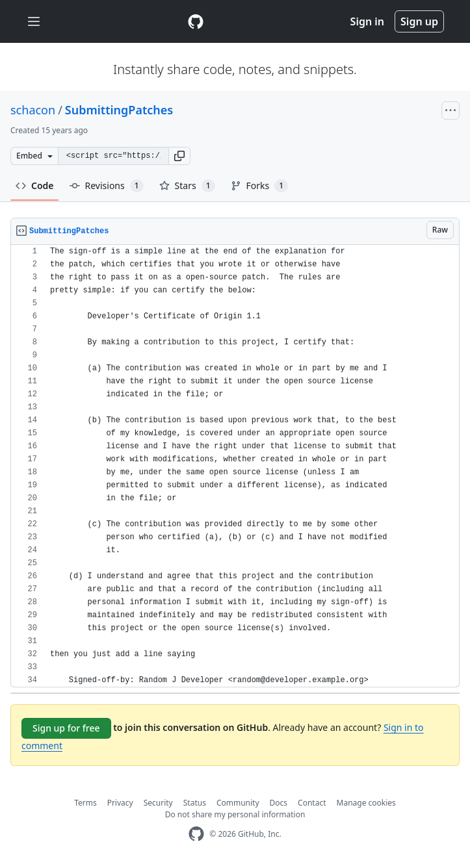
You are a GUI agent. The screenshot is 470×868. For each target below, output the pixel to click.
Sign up (419, 21)
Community (238, 803)
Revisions (107, 186)
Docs (279, 803)
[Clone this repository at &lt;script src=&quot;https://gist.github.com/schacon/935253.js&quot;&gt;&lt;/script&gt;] (113, 156)
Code (35, 185)
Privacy (120, 803)
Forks (260, 186)
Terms (85, 803)
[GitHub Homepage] (196, 834)
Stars (187, 186)
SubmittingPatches (119, 110)
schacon (33, 110)
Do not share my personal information (235, 814)
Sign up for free (66, 728)
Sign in (367, 21)
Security (158, 803)
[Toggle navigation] (34, 22)
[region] (235, 466)
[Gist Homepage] (196, 21)
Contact (312, 803)
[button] (179, 156)
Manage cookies (366, 803)
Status (195, 803)
